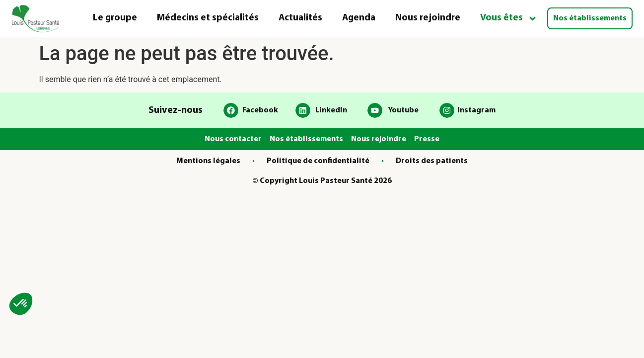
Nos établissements (590, 18)
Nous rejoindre (428, 18)
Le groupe (115, 18)
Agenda (359, 18)
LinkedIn (331, 110)
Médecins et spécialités (208, 18)
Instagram (476, 110)
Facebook (260, 110)
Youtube (403, 110)
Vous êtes (509, 19)
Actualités (300, 18)
